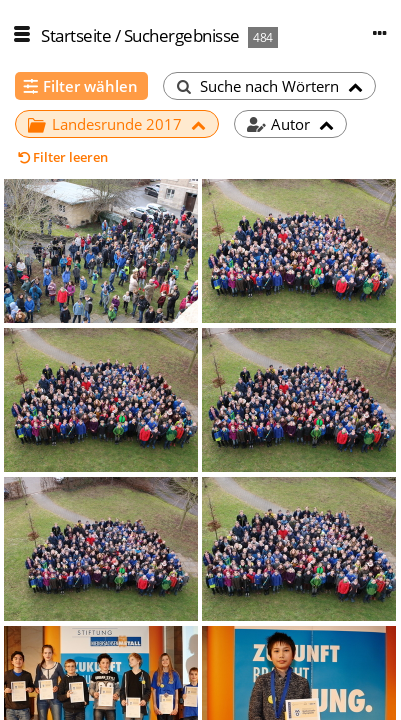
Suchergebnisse (182, 35)
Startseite (76, 35)
